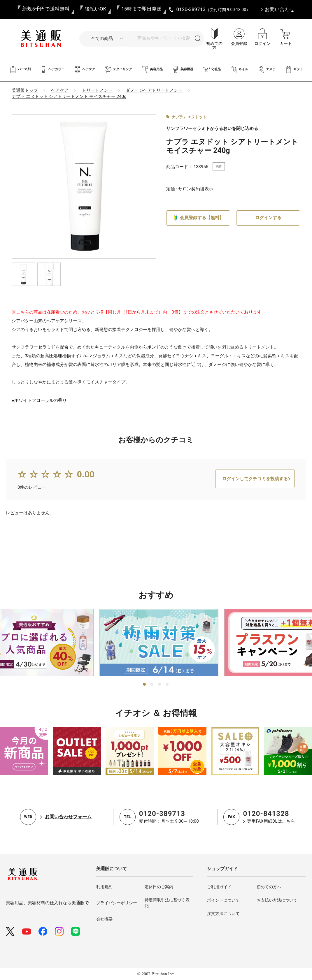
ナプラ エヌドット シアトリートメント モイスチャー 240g (69, 96)
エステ (267, 70)
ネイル (239, 70)
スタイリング (118, 70)
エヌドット (197, 117)
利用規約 (104, 887)
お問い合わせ (280, 9)
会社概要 (104, 919)
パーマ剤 (20, 70)
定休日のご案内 (159, 887)
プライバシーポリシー (117, 903)
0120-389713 (162, 814)
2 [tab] (152, 685)
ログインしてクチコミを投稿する (255, 500)
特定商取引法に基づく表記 (167, 903)
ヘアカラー (52, 70)
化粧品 (212, 70)
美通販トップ (25, 90)
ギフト (294, 70)
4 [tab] (167, 685)
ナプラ (177, 117)
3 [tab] (160, 685)
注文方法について (223, 914)
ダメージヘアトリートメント (154, 90)
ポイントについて (223, 900)
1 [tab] (145, 685)
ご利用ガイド (219, 887)
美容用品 (152, 70)
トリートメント (97, 90)
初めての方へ (269, 887)
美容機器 (183, 70)
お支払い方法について (277, 900)
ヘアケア (84, 70)
